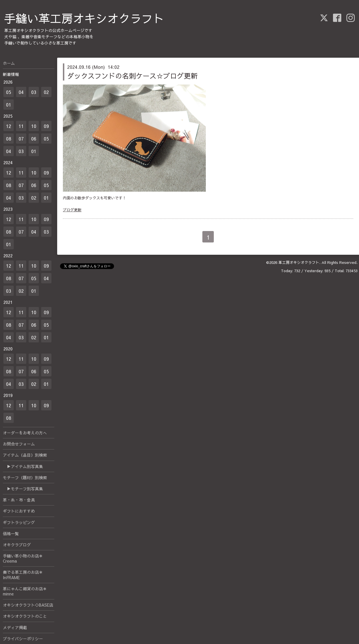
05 (9, 92)
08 (9, 139)
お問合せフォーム (19, 444)
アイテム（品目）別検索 (25, 455)
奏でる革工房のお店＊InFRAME (23, 575)
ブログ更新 (72, 210)
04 (21, 92)
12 (9, 126)
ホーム (9, 63)
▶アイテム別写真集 (23, 466)
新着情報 (11, 74)
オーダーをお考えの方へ (25, 433)
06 (34, 139)
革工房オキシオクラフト (299, 262)
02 (46, 92)
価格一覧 (11, 533)
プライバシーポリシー (23, 639)
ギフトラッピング (19, 522)
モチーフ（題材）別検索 (25, 478)
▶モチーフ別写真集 (23, 489)
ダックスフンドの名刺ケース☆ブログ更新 (132, 76)
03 (34, 92)
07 (21, 139)
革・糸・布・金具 (19, 500)
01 (9, 105)
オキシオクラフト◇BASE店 (28, 605)
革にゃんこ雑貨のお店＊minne (25, 591)
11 (21, 126)
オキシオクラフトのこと (25, 616)
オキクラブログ (17, 545)
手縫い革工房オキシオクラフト (84, 18)
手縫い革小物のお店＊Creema (23, 558)
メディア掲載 (15, 627)
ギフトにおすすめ (19, 511)
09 (46, 126)
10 (34, 126)
